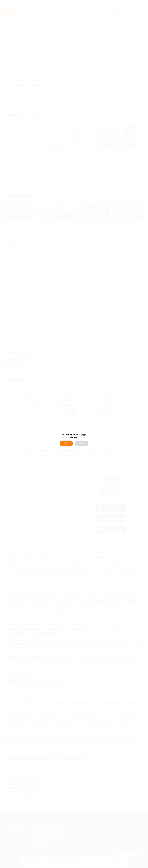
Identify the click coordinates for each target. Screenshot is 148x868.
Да (66, 443)
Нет (82, 443)
